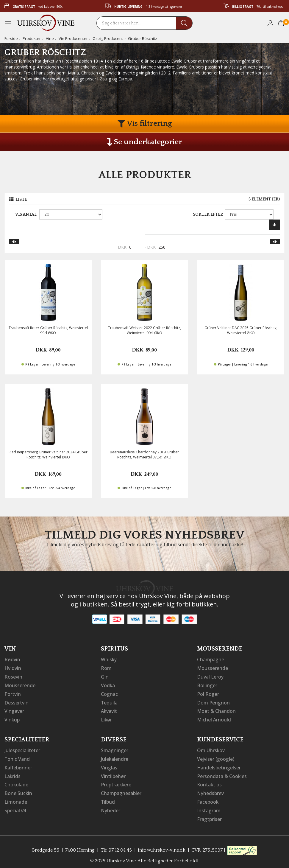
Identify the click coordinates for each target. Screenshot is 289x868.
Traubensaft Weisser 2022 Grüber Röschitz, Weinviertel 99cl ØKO (144, 330)
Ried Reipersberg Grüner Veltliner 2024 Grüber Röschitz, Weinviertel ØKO (48, 455)
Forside (11, 38)
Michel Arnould (214, 718)
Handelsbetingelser (219, 765)
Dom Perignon (213, 701)
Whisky (109, 659)
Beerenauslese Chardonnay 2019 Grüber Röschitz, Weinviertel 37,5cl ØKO (144, 455)
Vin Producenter (73, 38)
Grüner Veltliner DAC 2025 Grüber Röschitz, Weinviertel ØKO (241, 330)
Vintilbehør (113, 773)
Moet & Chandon (216, 710)
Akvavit (109, 710)
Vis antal (26, 214)
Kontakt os (210, 782)
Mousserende (20, 685)
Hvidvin (13, 668)
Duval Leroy (210, 676)
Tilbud (108, 798)
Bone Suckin (18, 790)
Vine (50, 38)
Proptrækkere (116, 782)
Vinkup (12, 718)
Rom (106, 668)
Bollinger (207, 685)
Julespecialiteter (22, 748)
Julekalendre (115, 757)
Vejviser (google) (216, 757)
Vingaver (14, 710)
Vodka (108, 685)
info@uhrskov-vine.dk (162, 846)
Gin (105, 676)
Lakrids (13, 773)
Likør (107, 718)
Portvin (13, 693)
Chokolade (17, 782)
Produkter (32, 38)
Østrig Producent (108, 38)
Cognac (109, 693)
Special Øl (15, 807)
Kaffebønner (18, 765)
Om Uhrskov (211, 748)
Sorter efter (208, 214)
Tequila (109, 701)
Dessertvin (17, 701)
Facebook (208, 798)
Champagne (211, 659)
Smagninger (115, 748)
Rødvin (12, 659)
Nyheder (111, 807)
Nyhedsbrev (210, 790)
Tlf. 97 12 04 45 (116, 846)
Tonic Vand (17, 757)
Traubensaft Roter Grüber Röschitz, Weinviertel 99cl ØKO (48, 330)
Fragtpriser (209, 815)
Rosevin (13, 676)
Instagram (209, 807)
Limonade (16, 798)
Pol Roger (208, 693)
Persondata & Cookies (222, 773)
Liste (21, 200)
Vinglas (109, 765)
